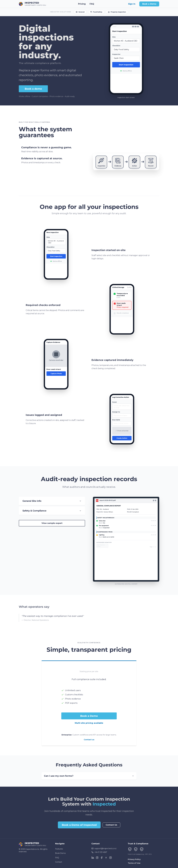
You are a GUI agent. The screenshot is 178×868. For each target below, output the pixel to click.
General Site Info (52, 501)
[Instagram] (97, 858)
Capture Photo (56, 374)
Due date (116, 420)
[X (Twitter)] (106, 858)
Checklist (118, 46)
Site (116, 37)
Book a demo (33, 89)
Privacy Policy (134, 859)
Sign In (132, 3)
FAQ (92, 3)
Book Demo (60, 853)
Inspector (119, 54)
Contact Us (111, 825)
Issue (114, 402)
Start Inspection (128, 65)
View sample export (52, 523)
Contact (59, 862)
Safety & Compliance (52, 511)
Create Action (122, 438)
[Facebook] (102, 858)
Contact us (89, 740)
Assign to (116, 412)
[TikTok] (111, 858)
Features (59, 849)
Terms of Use (134, 863)
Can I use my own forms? (89, 776)
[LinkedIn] (93, 858)
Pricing (82, 3)
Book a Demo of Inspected (79, 825)
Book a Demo (149, 3)
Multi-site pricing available (89, 723)
